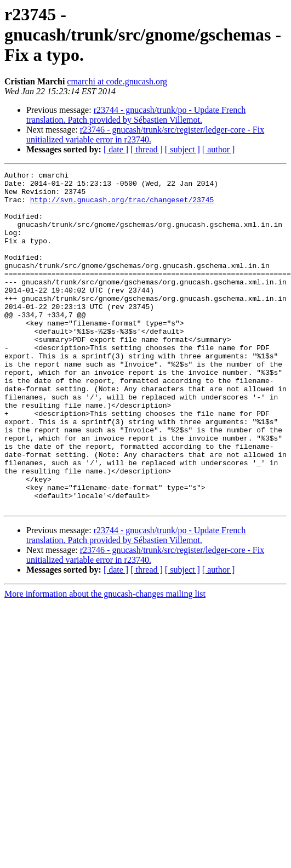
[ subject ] (182, 149)
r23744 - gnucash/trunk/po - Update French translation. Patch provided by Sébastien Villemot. (136, 115)
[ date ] (116, 149)
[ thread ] (147, 149)
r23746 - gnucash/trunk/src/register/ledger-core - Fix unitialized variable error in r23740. (145, 135)
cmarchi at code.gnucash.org (117, 81)
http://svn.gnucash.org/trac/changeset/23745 (122, 206)
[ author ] (219, 149)
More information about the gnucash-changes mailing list (105, 661)
